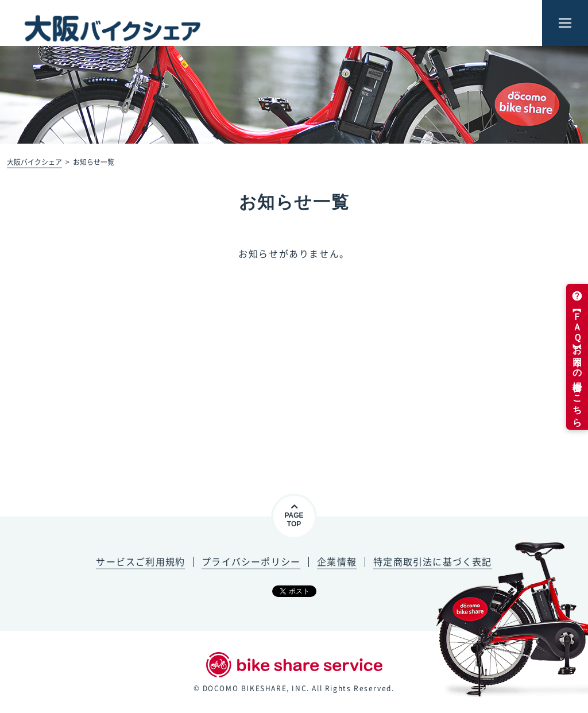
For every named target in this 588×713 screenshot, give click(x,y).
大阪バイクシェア (34, 162)
